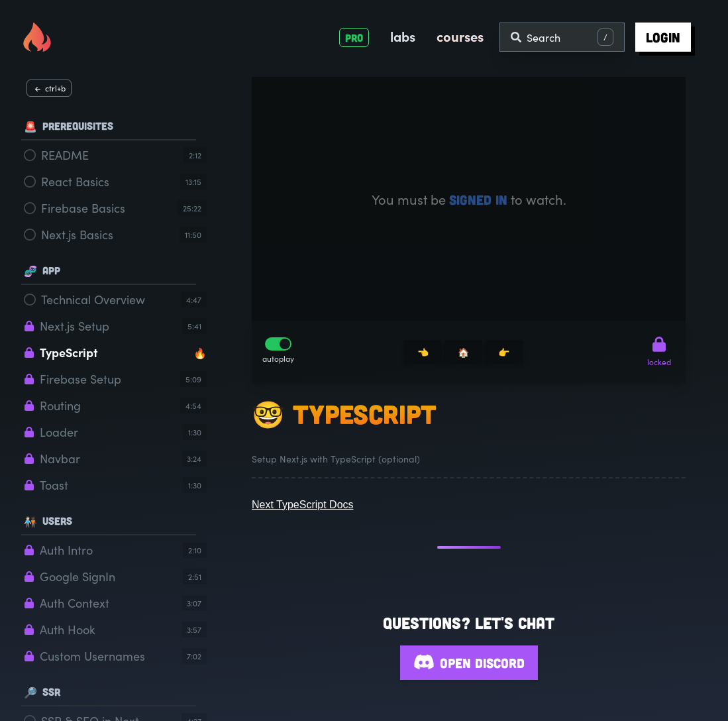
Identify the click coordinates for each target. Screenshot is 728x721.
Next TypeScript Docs (303, 505)
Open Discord (469, 663)
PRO (354, 37)
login (663, 37)
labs (403, 36)
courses (460, 36)
